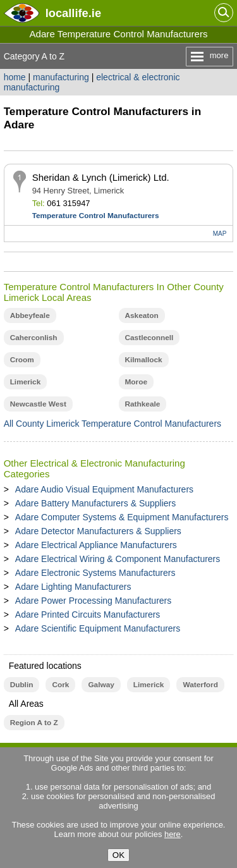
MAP (220, 234)
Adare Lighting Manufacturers (73, 587)
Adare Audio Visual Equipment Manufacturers (104, 489)
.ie (73, 13)
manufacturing (61, 77)
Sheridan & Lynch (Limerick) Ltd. (101, 177)
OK (118, 855)
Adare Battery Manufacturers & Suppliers (95, 503)
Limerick (26, 382)
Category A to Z (34, 56)
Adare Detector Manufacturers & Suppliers (98, 531)
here (173, 834)
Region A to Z (34, 723)
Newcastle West (38, 404)
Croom (22, 360)
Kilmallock (144, 360)
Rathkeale (143, 404)
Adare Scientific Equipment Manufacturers (98, 628)
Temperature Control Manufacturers (96, 216)
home (15, 77)
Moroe (137, 382)
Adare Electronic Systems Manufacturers (95, 573)
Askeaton (142, 315)
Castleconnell (149, 338)
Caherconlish (34, 338)
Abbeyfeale (30, 315)
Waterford (200, 685)
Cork (60, 685)
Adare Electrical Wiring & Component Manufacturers (118, 559)
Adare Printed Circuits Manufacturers (88, 614)
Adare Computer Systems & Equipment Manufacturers (122, 517)
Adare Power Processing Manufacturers (93, 601)
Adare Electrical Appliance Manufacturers (96, 545)
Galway (101, 685)
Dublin (22, 685)
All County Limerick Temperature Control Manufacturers (112, 424)
